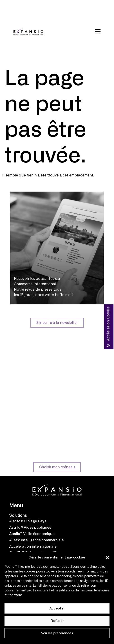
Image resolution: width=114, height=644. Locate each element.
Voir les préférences (57, 633)
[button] (107, 558)
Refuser (57, 621)
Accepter (57, 608)
